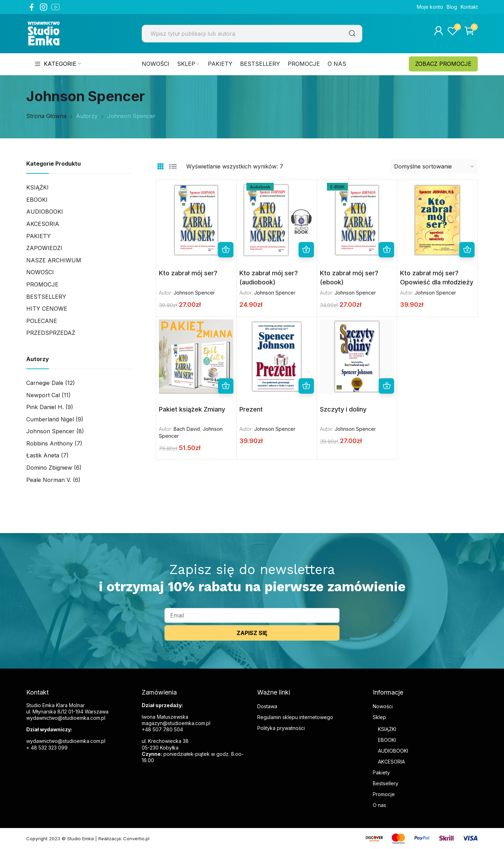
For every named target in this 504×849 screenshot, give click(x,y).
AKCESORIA (43, 224)
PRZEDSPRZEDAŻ (51, 333)
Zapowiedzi (44, 248)
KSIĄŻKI (387, 729)
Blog (452, 7)
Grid (160, 166)
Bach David (187, 429)
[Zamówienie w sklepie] (434, 166)
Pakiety (38, 236)
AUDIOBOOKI (393, 751)
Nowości (40, 272)
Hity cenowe (47, 309)
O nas (379, 805)
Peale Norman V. (49, 480)
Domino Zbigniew (49, 468)
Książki (37, 187)
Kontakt (469, 7)
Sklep (379, 717)
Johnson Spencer (194, 293)
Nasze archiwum (54, 260)
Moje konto (430, 7)
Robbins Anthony (50, 443)
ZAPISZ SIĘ (252, 633)
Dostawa (267, 706)
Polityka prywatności (281, 728)
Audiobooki (45, 212)
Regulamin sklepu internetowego (295, 717)
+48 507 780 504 (162, 729)
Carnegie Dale (45, 383)
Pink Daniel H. (45, 407)
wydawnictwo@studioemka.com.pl (66, 741)
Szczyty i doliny (343, 409)
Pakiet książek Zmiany (192, 409)
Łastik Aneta (43, 455)
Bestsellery (46, 297)
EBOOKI (387, 740)
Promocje (42, 284)
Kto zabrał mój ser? (188, 273)
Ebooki (37, 200)
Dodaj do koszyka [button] (226, 250)
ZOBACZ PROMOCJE (443, 64)
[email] (252, 615)
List (173, 166)
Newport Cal (43, 395)
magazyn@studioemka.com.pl (176, 723)
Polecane (42, 321)
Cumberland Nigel (50, 419)
